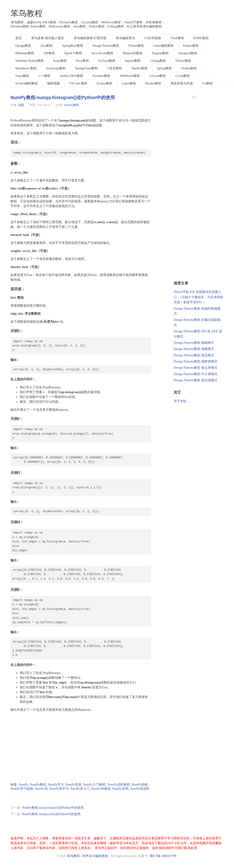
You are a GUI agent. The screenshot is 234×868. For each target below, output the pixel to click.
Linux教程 (129, 83)
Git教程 (207, 83)
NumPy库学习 (59, 789)
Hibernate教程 (25, 53)
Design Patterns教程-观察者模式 (195, 361)
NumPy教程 (140, 68)
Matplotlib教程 (133, 53)
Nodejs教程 (189, 68)
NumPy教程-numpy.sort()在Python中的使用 (51, 814)
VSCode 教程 (78, 83)
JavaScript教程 (56, 68)
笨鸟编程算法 (125, 38)
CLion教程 (183, 76)
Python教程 (136, 46)
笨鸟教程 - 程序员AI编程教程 (88, 856)
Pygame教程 (160, 53)
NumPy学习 (56, 785)
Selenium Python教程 (29, 61)
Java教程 (47, 46)
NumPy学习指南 (22, 789)
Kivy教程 (82, 61)
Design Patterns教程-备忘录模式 (195, 368)
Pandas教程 (191, 46)
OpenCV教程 (73, 53)
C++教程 (44, 76)
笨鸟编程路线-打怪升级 (90, 38)
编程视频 (53, 83)
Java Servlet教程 (102, 53)
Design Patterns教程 (106, 46)
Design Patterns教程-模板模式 (194, 343)
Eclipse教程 (105, 83)
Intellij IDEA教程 (72, 76)
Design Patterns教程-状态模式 (194, 355)
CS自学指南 (153, 38)
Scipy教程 (60, 61)
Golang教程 (158, 61)
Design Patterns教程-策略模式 (194, 349)
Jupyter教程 (133, 61)
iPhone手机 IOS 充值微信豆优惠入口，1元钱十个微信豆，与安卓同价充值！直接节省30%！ (198, 297)
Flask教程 (177, 38)
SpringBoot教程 (73, 46)
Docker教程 (153, 83)
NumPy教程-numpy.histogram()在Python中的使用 (63, 97)
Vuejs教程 (22, 76)
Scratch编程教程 (27, 83)
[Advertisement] (81, 747)
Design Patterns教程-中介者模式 (195, 374)
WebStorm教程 (130, 76)
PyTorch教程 (107, 61)
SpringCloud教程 (86, 68)
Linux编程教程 (164, 46)
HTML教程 (201, 38)
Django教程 (23, 46)
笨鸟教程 (27, 13)
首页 (19, 38)
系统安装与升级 (182, 83)
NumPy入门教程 (94, 785)
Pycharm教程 (101, 76)
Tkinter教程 (183, 61)
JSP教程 (49, 53)
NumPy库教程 (101, 789)
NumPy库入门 (80, 789)
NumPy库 (41, 789)
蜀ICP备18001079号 (163, 856)
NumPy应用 (120, 789)
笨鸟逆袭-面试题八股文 (48, 38)
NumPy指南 (140, 785)
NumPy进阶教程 (118, 785)
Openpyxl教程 (187, 53)
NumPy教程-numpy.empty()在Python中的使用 (53, 808)
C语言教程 (115, 68)
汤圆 (21, 105)
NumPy (23, 785)
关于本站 (180, 401)
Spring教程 (164, 68)
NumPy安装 (73, 785)
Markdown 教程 (26, 68)
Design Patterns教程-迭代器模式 (195, 380)
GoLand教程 (158, 76)
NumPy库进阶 (140, 789)
